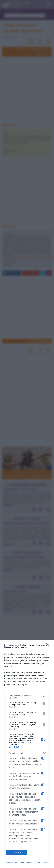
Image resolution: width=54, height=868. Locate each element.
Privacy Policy (43, 863)
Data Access (27, 863)
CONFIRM (16, 852)
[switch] (43, 704)
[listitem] (27, 697)
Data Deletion (11, 863)
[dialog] (27, 754)
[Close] (48, 645)
